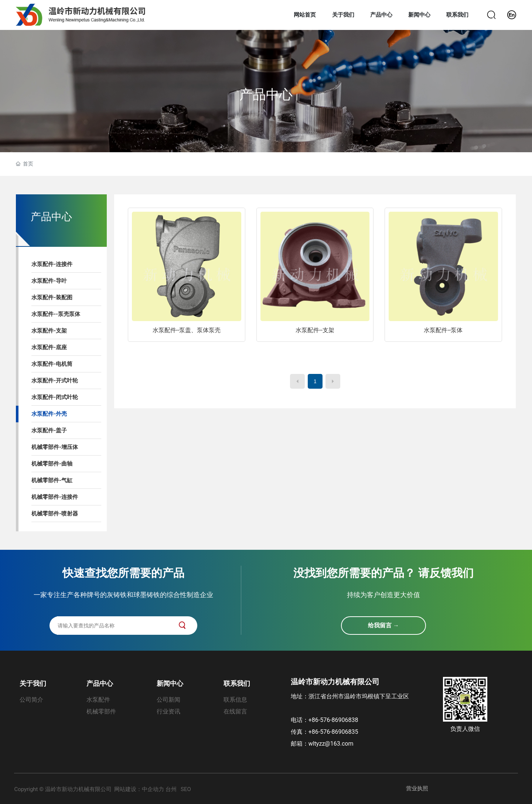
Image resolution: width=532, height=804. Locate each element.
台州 (171, 789)
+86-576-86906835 (333, 732)
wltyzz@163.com (331, 744)
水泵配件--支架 (315, 330)
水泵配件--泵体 (443, 330)
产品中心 (266, 95)
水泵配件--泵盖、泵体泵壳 (187, 330)
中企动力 (153, 789)
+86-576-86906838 (335, 720)
